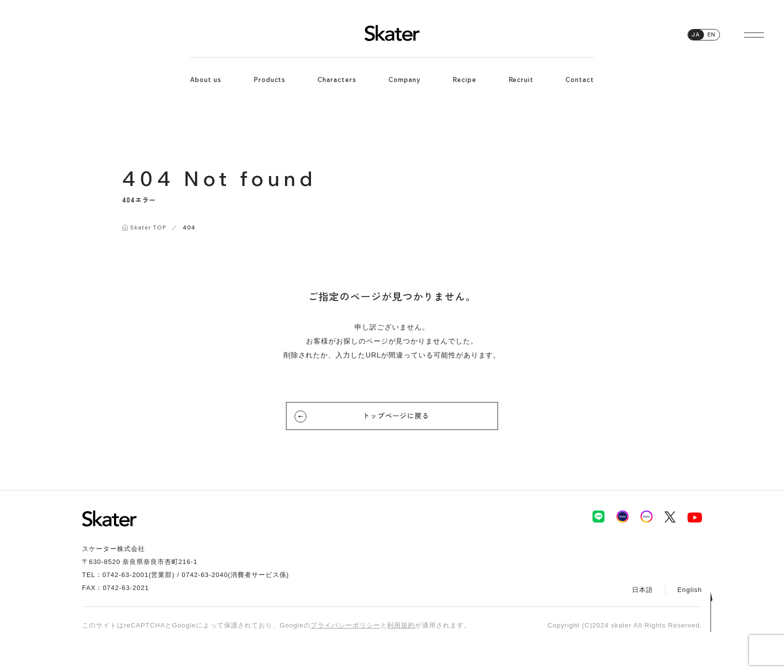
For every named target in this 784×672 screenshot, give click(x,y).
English (690, 590)
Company (404, 79)
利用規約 (401, 625)
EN (711, 34)
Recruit (521, 79)
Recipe (464, 79)
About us (206, 79)
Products (270, 79)
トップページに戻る (380, 416)
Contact (580, 79)
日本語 (642, 590)
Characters (337, 79)
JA (696, 34)
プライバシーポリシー (345, 625)
